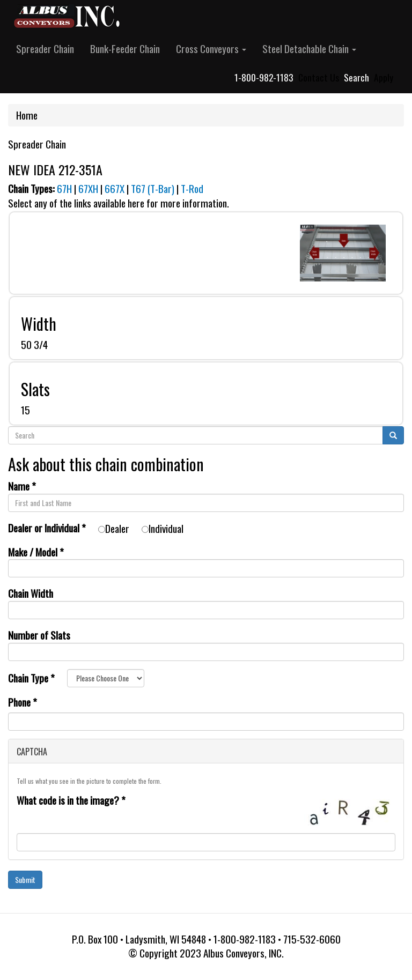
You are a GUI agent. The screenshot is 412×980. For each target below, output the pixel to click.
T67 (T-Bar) (153, 188)
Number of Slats (39, 635)
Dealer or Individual (47, 528)
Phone (23, 703)
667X (115, 188)
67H (64, 188)
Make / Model (36, 552)
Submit (25, 879)
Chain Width (31, 593)
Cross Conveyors (211, 49)
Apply (384, 77)
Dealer (114, 528)
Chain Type (31, 678)
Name (22, 486)
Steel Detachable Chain (309, 49)
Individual (163, 528)
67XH (88, 188)
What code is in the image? (71, 801)
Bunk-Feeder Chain (125, 49)
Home (27, 115)
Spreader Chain (45, 49)
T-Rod (192, 188)
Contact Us (319, 77)
